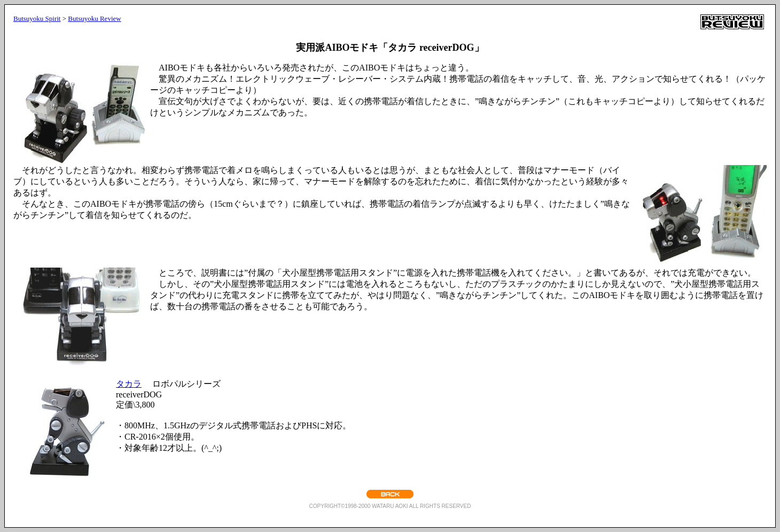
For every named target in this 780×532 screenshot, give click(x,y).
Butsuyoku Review (94, 18)
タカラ (129, 384)
